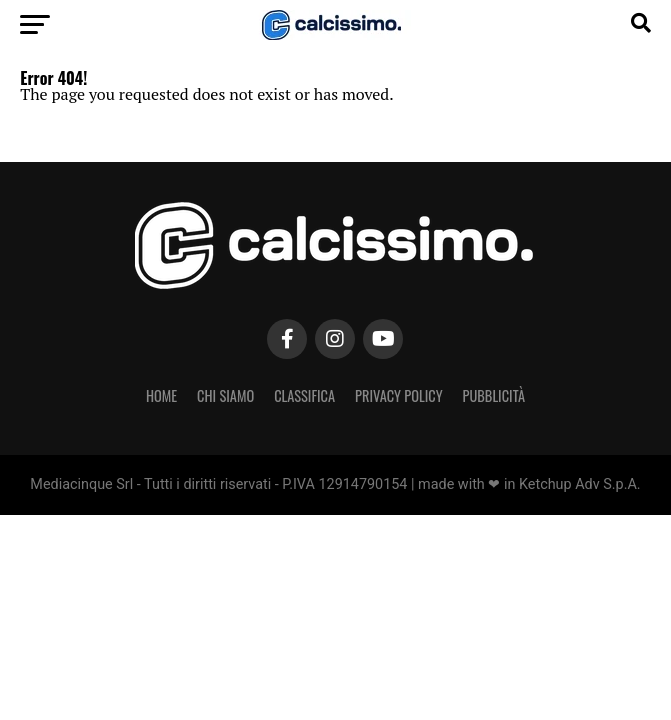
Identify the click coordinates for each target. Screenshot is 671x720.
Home (161, 395)
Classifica (304, 395)
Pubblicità (494, 395)
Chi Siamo (225, 395)
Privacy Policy (399, 395)
